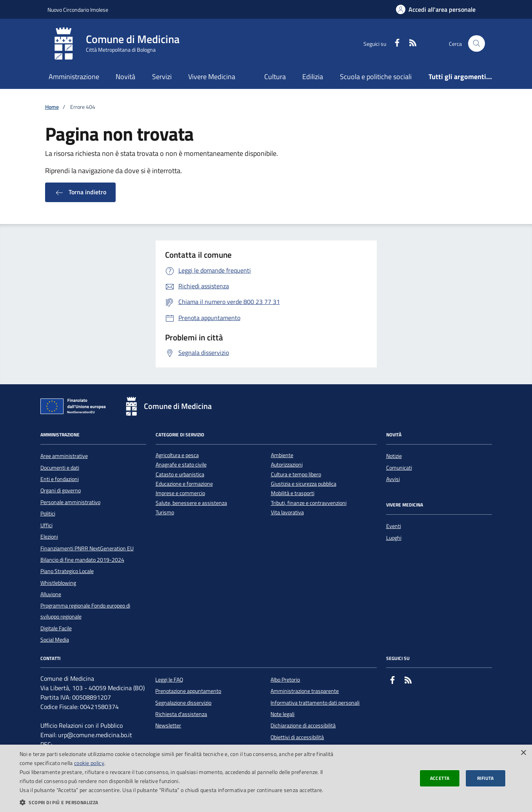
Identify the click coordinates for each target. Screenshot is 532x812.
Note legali (282, 714)
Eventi (394, 526)
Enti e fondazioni (60, 479)
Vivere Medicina (212, 77)
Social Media (55, 640)
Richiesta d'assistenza (181, 714)
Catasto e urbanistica (180, 475)
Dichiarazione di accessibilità (303, 725)
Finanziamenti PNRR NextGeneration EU (87, 548)
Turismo (165, 513)
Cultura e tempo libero (296, 475)
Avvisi (393, 479)
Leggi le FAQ (169, 680)
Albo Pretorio (285, 680)
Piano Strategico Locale (67, 571)
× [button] (523, 753)
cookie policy (89, 763)
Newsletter (168, 725)
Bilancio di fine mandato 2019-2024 (82, 560)
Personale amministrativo (70, 502)
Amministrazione (74, 77)
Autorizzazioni (287, 465)
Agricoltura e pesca (177, 455)
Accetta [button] (440, 778)
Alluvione (51, 594)
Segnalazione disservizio (183, 703)
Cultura (275, 77)
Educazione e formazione (184, 484)
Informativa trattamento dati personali (315, 703)
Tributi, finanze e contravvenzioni (309, 503)
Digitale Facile (56, 628)
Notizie (394, 456)
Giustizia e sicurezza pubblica (304, 484)
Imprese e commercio (180, 493)
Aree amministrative (64, 456)
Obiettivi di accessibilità (297, 737)
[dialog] (266, 778)
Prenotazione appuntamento (188, 691)
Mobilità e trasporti (293, 493)
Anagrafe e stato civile (181, 465)
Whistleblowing (58, 583)
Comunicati (399, 468)
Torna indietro (80, 192)
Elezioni (49, 537)
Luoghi (394, 538)
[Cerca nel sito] (477, 44)
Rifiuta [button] (486, 778)
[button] (179, 802)
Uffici (46, 525)
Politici (48, 514)
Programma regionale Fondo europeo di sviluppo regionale (85, 611)
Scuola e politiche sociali (376, 77)
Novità (125, 77)
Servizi (162, 77)
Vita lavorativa (287, 513)
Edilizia (313, 77)
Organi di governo (61, 490)
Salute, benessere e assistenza (191, 503)
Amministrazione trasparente (305, 691)
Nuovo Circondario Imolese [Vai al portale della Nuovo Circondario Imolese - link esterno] (78, 10)
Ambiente (282, 455)
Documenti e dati (60, 468)
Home (52, 107)
